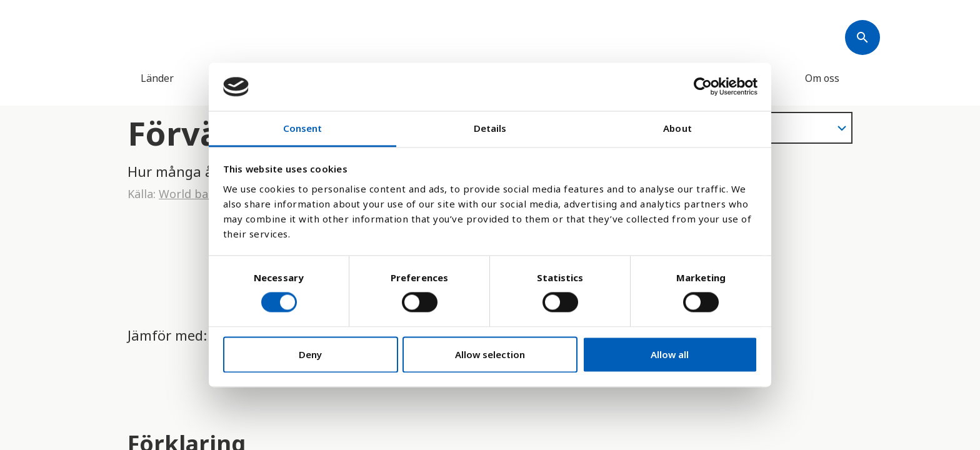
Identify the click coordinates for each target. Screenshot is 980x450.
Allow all (670, 354)
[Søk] (862, 37)
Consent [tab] (303, 128)
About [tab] (677, 128)
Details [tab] (490, 128)
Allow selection (490, 354)
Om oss (822, 78)
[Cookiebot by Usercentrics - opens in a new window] (703, 87)
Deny (310, 354)
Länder (157, 78)
